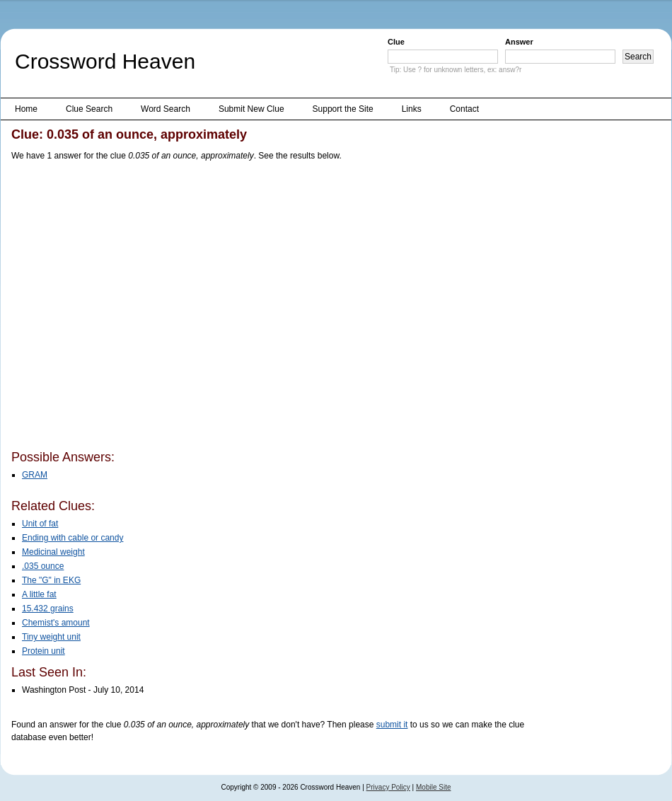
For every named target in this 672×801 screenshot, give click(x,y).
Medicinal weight (53, 552)
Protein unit (44, 651)
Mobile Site (433, 787)
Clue (396, 42)
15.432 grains (48, 609)
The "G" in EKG (51, 580)
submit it (392, 725)
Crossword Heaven (105, 61)
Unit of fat (40, 524)
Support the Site (343, 109)
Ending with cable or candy (73, 538)
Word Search (166, 109)
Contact (464, 109)
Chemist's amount (56, 623)
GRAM (35, 475)
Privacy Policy (388, 787)
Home (26, 109)
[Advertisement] (133, 308)
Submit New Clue (251, 109)
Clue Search (89, 109)
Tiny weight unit (51, 637)
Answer (519, 42)
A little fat (39, 594)
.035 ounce (43, 566)
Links (412, 109)
